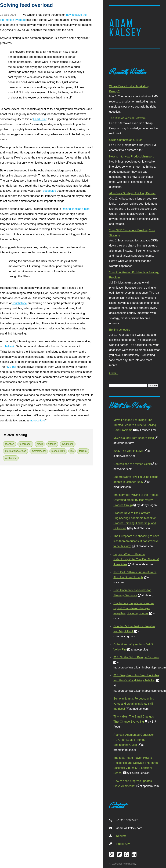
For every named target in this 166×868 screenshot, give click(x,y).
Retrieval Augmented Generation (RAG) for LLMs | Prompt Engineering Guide (134, 740)
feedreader (26, 444)
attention (9, 444)
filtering (52, 444)
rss (72, 451)
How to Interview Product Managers (132, 156)
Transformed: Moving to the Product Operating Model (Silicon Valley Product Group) (136, 500)
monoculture (37, 420)
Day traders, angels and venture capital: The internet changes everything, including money (133, 608)
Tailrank (10, 346)
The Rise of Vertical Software (127, 118)
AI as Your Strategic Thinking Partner (132, 193)
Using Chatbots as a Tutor (126, 140)
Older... (114, 373)
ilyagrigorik (68, 444)
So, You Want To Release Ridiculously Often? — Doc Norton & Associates (136, 559)
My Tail (12, 367)
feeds (40, 444)
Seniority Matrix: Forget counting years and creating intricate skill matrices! (134, 704)
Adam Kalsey (126, 28)
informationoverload (15, 451)
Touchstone (20, 303)
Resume (121, 836)
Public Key (123, 844)
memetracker (39, 451)
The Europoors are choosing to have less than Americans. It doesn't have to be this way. (136, 541)
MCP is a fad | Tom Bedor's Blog (134, 438)
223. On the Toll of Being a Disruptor (136, 657)
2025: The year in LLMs (128, 451)
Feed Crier (40, 119)
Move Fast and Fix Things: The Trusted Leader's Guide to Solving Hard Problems (135, 425)
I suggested (49, 191)
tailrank (83, 451)
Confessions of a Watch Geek (132, 464)
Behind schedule (120, 330)
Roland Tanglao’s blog (76, 209)
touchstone (11, 458)
